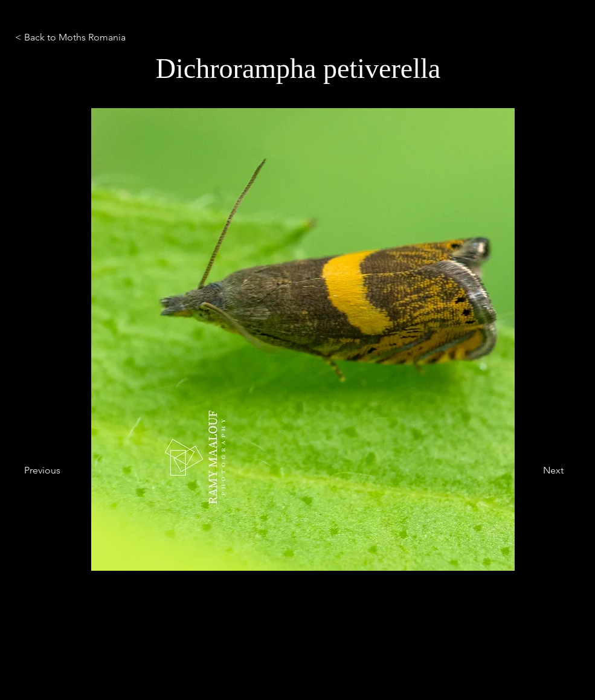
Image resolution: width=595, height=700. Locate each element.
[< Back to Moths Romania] (92, 37)
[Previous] (64, 470)
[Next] (533, 470)
